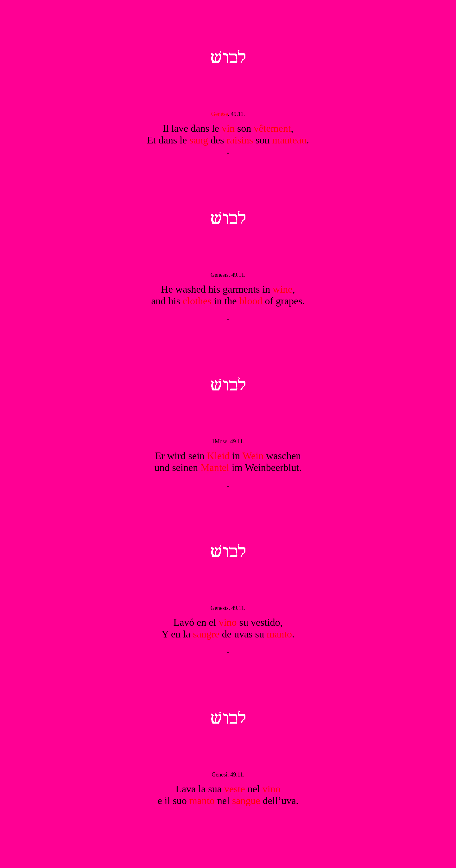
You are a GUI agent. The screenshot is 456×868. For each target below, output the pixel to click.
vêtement (272, 128)
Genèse (220, 114)
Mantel (215, 467)
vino (228, 622)
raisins (240, 140)
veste (235, 789)
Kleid (218, 456)
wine (282, 289)
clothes (197, 301)
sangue (246, 801)
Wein (253, 456)
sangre (206, 634)
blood (251, 301)
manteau (289, 140)
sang (199, 140)
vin (228, 128)
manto (279, 634)
